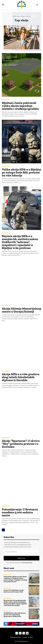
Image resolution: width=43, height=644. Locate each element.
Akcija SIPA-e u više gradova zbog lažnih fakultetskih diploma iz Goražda (21, 377)
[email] (21, 552)
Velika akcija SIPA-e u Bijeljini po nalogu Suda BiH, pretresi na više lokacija (21, 172)
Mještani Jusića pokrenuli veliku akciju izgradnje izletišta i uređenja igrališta (20, 106)
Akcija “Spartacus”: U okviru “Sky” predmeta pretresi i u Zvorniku (21, 444)
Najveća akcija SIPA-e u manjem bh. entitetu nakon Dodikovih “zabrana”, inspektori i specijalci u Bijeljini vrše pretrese (20, 242)
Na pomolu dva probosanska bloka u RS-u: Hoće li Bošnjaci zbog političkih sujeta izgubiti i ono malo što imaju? (15, 603)
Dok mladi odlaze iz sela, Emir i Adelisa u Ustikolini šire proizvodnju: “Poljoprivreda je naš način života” (15, 579)
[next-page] (15, 530)
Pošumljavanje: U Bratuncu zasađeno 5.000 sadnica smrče (20, 512)
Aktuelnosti (6, 100)
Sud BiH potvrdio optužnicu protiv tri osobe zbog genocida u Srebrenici (15, 615)
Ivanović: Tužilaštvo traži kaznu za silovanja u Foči (14, 591)
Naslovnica (16, 16)
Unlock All (22, 558)
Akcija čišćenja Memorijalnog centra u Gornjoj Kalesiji (21, 310)
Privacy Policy (27, 563)
